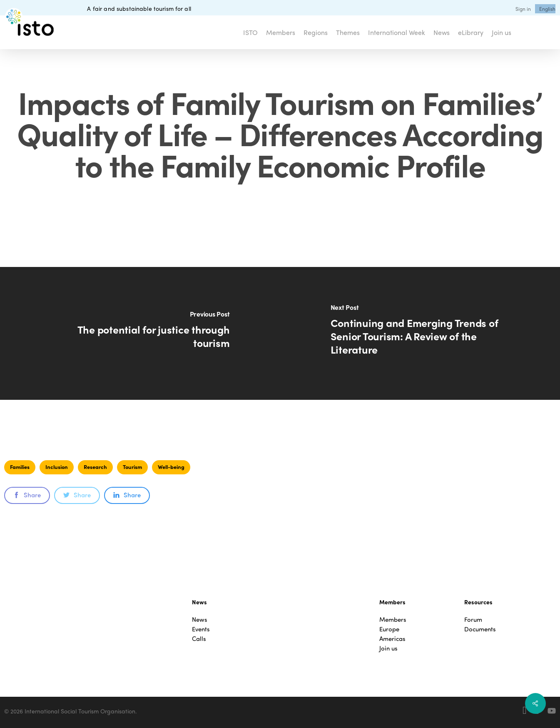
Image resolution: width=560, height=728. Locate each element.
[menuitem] (547, 9)
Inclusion (57, 467)
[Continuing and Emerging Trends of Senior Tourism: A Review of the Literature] (420, 333)
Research (95, 467)
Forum (473, 620)
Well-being (171, 467)
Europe (389, 629)
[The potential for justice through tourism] (140, 333)
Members (393, 620)
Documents (480, 629)
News (200, 620)
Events (201, 629)
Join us (388, 648)
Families (20, 467)
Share (27, 495)
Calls (199, 639)
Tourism (132, 467)
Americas (392, 639)
